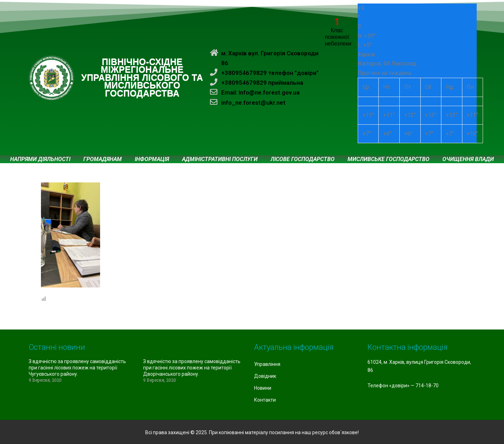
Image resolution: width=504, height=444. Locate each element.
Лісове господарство (303, 159)
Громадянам (103, 159)
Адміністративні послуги (220, 159)
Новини (263, 388)
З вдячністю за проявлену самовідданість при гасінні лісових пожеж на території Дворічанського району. (192, 368)
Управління (267, 364)
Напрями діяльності (40, 159)
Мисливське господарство (388, 159)
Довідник (265, 376)
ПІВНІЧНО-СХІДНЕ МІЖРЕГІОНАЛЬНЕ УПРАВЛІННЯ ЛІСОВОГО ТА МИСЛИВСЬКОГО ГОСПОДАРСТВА (142, 78)
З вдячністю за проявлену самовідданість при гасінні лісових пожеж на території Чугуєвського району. (77, 368)
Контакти (265, 400)
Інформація (152, 159)
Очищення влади (468, 159)
